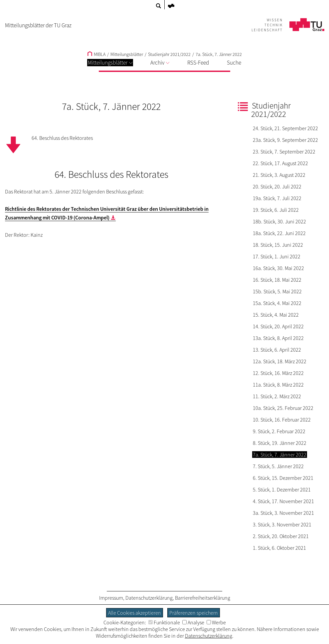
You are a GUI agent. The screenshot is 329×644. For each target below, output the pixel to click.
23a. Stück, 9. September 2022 (285, 140)
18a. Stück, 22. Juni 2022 (279, 233)
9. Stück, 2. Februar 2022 (279, 431)
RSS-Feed (198, 63)
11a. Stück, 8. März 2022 (278, 385)
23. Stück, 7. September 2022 (284, 152)
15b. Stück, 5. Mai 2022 (277, 291)
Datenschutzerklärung (149, 598)
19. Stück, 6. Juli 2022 (276, 210)
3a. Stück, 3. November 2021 (283, 513)
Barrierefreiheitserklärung (203, 598)
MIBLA (96, 54)
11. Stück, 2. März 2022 (277, 396)
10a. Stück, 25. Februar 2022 (283, 408)
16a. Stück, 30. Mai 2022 (278, 268)
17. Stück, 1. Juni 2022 (277, 256)
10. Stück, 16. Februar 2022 (282, 420)
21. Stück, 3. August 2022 (279, 175)
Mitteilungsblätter (110, 63)
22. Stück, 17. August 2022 (280, 163)
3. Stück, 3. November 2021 (282, 524)
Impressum (111, 598)
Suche (234, 63)
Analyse (193, 622)
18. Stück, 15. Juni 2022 (278, 245)
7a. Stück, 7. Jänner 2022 (219, 54)
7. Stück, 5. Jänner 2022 (278, 466)
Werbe (216, 622)
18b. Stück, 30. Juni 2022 (279, 221)
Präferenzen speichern (194, 613)
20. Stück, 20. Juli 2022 (277, 186)
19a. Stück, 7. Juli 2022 (277, 198)
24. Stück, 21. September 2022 (285, 128)
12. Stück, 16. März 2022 (278, 373)
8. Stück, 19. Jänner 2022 (280, 443)
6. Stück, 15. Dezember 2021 (283, 478)
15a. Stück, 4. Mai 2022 (277, 303)
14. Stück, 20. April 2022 (278, 326)
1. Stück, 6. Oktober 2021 (279, 548)
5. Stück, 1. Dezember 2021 (282, 489)
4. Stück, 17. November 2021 (283, 501)
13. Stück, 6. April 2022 (277, 350)
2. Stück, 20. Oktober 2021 (281, 536)
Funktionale (164, 622)
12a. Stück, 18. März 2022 (280, 361)
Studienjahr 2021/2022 (169, 54)
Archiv (160, 63)
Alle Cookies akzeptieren (135, 613)
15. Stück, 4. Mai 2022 (276, 315)
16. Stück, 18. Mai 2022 (277, 280)
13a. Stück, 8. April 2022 (278, 338)
